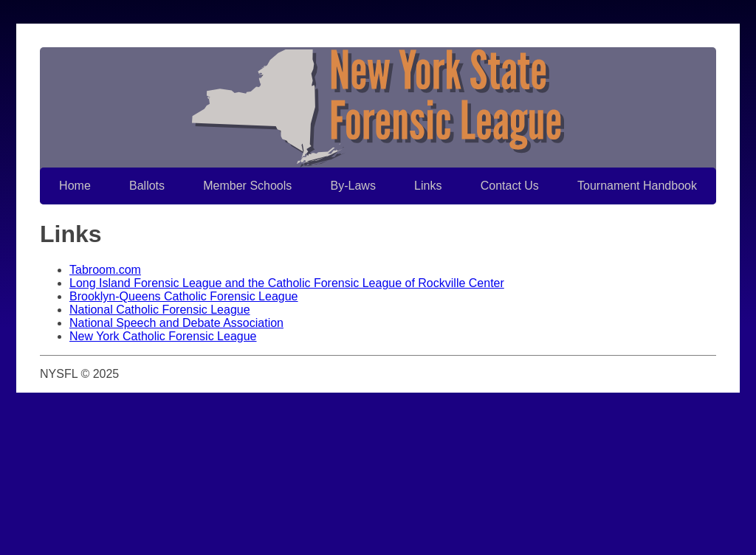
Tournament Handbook (637, 186)
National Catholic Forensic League (160, 310)
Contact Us (510, 186)
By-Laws (353, 186)
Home (75, 186)
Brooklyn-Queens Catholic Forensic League (184, 296)
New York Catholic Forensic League (163, 336)
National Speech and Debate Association (176, 323)
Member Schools (247, 186)
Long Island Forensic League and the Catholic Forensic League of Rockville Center (287, 283)
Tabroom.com (105, 270)
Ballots (147, 186)
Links (428, 186)
